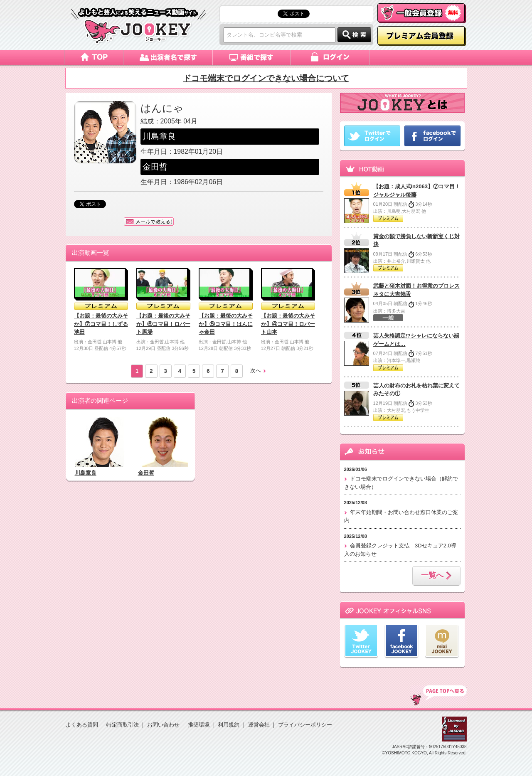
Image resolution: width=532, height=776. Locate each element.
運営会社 (259, 725)
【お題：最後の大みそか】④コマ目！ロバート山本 (288, 324)
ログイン (331, 57)
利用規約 (229, 725)
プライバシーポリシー (305, 725)
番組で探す (252, 57)
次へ (256, 371)
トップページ (94, 57)
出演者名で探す (168, 57)
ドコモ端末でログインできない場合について (266, 78)
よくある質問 (82, 725)
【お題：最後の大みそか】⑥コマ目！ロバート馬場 (163, 324)
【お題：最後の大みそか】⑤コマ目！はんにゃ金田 (226, 324)
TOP (439, 695)
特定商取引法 (123, 725)
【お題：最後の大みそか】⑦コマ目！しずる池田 (101, 324)
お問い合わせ (163, 725)
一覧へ (436, 576)
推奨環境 (199, 725)
